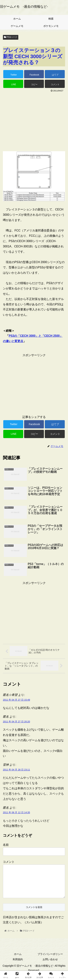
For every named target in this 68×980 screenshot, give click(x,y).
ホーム (18, 960)
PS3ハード (11, 37)
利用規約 (18, 965)
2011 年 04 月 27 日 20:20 (16, 722)
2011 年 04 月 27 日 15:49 (16, 700)
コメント (9, 862)
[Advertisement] (34, 120)
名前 (6, 845)
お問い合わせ (50, 965)
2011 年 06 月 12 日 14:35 (16, 812)
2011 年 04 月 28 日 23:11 (16, 770)
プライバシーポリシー (50, 960)
